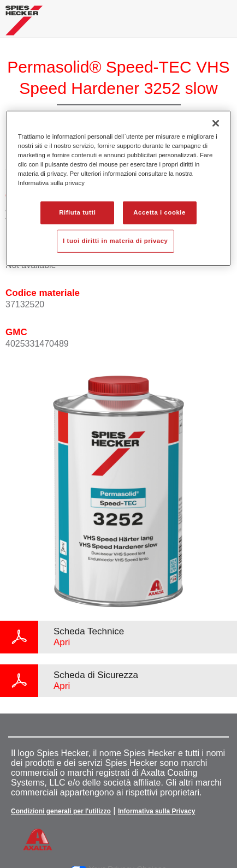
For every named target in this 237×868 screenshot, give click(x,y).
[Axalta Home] (24, 25)
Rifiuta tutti (77, 212)
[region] (118, 188)
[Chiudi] (216, 123)
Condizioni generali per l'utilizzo (61, 811)
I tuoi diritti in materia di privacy (115, 241)
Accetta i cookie (159, 212)
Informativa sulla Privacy (156, 811)
